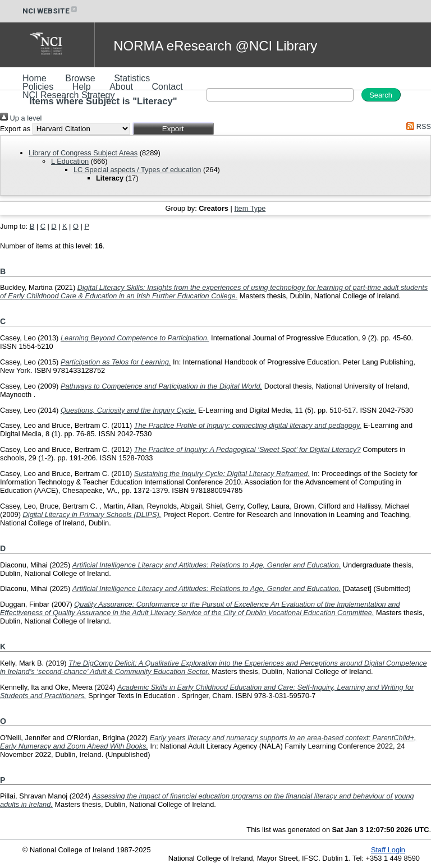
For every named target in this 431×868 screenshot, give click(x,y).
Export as (15, 129)
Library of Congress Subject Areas (83, 153)
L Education (70, 161)
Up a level (21, 118)
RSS (417, 126)
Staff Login (388, 850)
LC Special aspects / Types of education (137, 170)
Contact (168, 87)
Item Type (250, 208)
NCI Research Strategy (69, 95)
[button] (173, 129)
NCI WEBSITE (51, 11)
